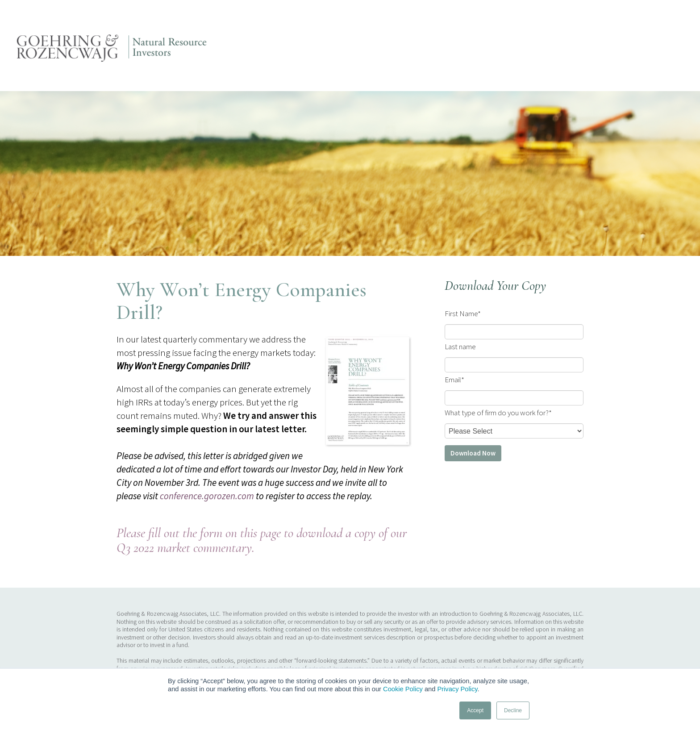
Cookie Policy (403, 689)
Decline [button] (513, 710)
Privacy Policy (457, 689)
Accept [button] (475, 710)
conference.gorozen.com (207, 496)
